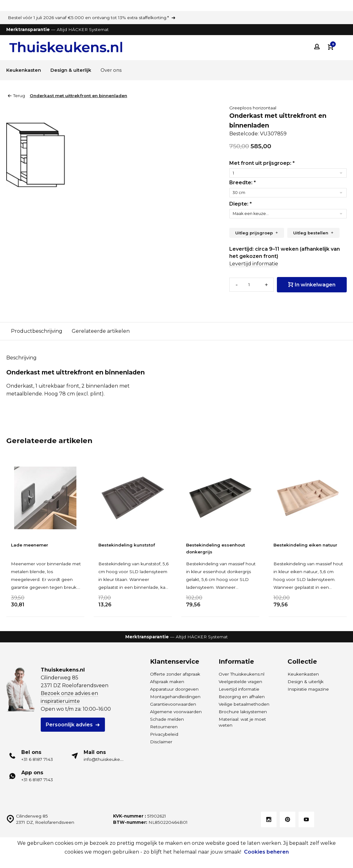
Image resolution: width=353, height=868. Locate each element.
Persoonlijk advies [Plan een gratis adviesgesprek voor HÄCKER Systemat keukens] (69, 724)
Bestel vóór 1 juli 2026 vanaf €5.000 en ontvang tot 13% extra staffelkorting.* (88, 18)
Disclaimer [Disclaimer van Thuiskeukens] (161, 741)
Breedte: (243, 183)
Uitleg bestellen (311, 233)
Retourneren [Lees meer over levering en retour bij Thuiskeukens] (164, 726)
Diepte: (241, 204)
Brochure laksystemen (243, 711)
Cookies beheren (266, 852)
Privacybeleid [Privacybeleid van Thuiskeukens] (164, 733)
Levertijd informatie (254, 264)
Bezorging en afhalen (242, 696)
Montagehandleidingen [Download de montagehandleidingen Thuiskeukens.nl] (175, 696)
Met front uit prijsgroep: (262, 163)
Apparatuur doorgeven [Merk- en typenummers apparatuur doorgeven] (174, 688)
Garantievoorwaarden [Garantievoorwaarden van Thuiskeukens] (173, 703)
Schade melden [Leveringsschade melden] (167, 718)
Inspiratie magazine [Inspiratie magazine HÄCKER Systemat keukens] (308, 688)
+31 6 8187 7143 (37, 758)
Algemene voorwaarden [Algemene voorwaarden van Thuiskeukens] (176, 711)
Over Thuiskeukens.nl (241, 673)
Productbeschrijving (37, 330)
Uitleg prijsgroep (254, 233)
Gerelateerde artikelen (101, 330)
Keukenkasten (25, 70)
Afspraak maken (167, 681)
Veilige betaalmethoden (244, 703)
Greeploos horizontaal (253, 108)
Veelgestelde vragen (240, 681)
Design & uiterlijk (75, 70)
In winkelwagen (312, 284)
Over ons (117, 70)
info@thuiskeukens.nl (107, 758)
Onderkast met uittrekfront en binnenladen (78, 96)
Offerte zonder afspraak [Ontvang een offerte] (175, 673)
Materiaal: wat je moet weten (242, 721)
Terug (16, 96)
